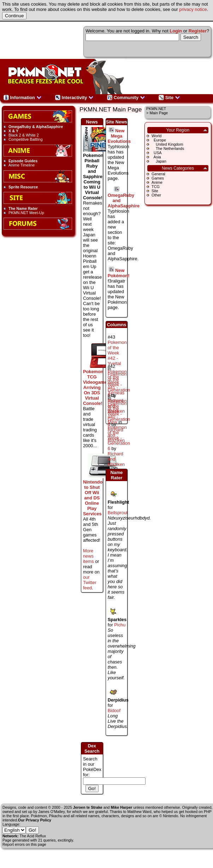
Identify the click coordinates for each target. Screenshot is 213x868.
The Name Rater (23, 208)
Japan (159, 161)
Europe (159, 140)
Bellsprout (118, 513)
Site (169, 98)
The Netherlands (168, 148)
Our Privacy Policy (35, 820)
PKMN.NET (156, 109)
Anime (157, 182)
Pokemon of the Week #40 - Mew (117, 411)
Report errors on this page (24, 844)
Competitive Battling (26, 139)
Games (158, 178)
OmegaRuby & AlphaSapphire (36, 127)
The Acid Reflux (33, 836)
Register (198, 31)
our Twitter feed (90, 582)
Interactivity (74, 98)
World (156, 136)
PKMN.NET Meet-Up (26, 213)
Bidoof (114, 711)
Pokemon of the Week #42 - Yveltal (117, 353)
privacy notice (193, 9)
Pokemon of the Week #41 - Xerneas (117, 382)
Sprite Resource (23, 187)
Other (156, 195)
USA (156, 153)
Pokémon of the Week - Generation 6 (119, 438)
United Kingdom (167, 144)
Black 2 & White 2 (24, 135)
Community (126, 98)
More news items (88, 556)
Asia (156, 157)
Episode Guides (23, 161)
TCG (156, 187)
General (158, 174)
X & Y (13, 131)
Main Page (159, 113)
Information (23, 98)
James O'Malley (51, 812)
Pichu (120, 625)
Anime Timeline (22, 165)
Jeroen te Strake (88, 807)
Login (176, 31)
